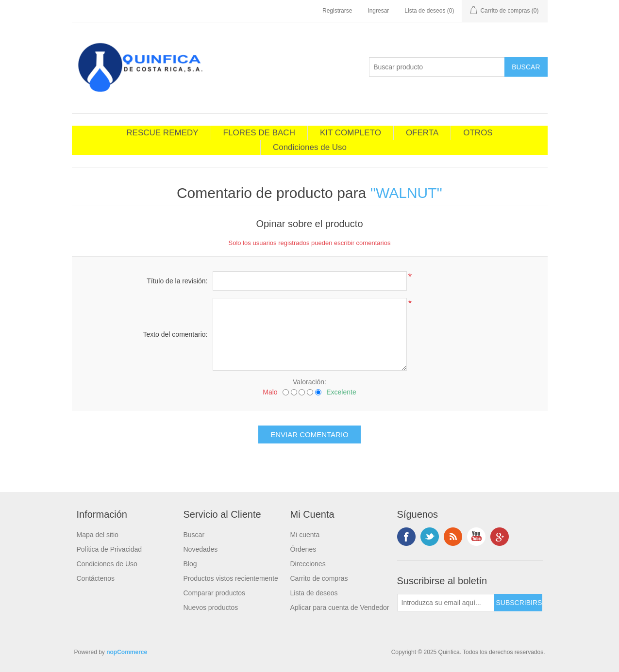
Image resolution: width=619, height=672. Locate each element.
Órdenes (303, 549)
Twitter (430, 537)
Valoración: (309, 382)
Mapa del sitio (98, 535)
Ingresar (378, 11)
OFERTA (422, 133)
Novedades (201, 549)
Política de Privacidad (109, 549)
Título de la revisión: (177, 281)
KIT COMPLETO (351, 133)
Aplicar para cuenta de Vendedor (340, 607)
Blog (190, 564)
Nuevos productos (211, 607)
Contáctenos (96, 578)
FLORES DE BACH (259, 133)
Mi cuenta (305, 535)
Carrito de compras (319, 578)
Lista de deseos (314, 593)
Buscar (194, 535)
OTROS (478, 133)
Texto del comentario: (175, 334)
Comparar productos (215, 593)
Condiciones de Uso (310, 147)
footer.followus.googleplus (500, 537)
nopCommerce (127, 652)
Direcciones (308, 564)
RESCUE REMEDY (162, 133)
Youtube (476, 537)
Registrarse (337, 11)
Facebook (406, 537)
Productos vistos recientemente (231, 578)
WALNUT (406, 193)
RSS (453, 537)
